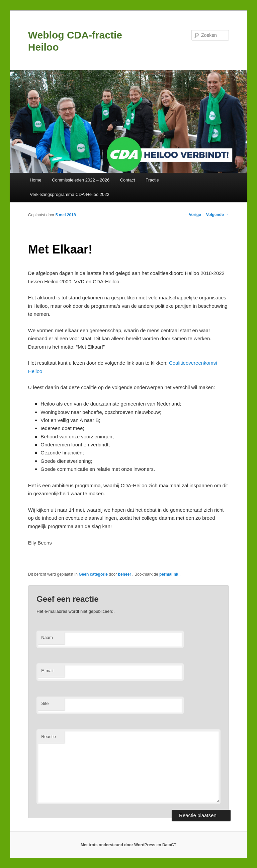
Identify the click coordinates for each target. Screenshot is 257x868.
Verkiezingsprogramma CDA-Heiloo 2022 (70, 194)
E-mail (47, 671)
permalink (169, 574)
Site (45, 703)
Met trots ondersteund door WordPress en (121, 845)
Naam (47, 637)
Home (36, 180)
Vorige (192, 215)
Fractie (152, 180)
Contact (128, 180)
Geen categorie (93, 574)
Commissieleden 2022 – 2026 (81, 180)
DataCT (169, 845)
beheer (125, 574)
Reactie (49, 737)
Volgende (218, 215)
